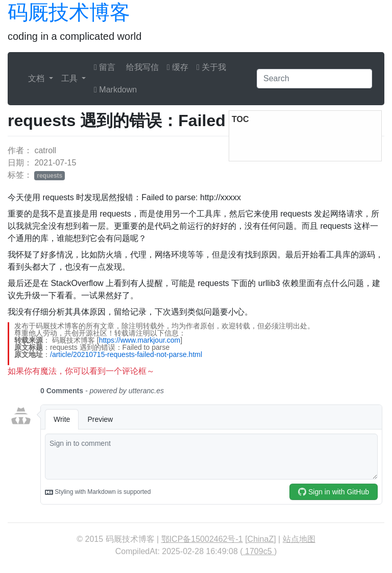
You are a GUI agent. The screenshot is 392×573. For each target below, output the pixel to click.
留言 (105, 67)
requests (50, 176)
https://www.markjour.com (140, 340)
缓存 (178, 67)
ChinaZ (261, 539)
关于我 (211, 67)
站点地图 (299, 539)
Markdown (115, 90)
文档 (37, 78)
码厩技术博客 (69, 12)
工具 (70, 78)
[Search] (314, 79)
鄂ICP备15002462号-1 (202, 539)
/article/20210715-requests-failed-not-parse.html (126, 354)
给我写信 (141, 67)
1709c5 (259, 551)
